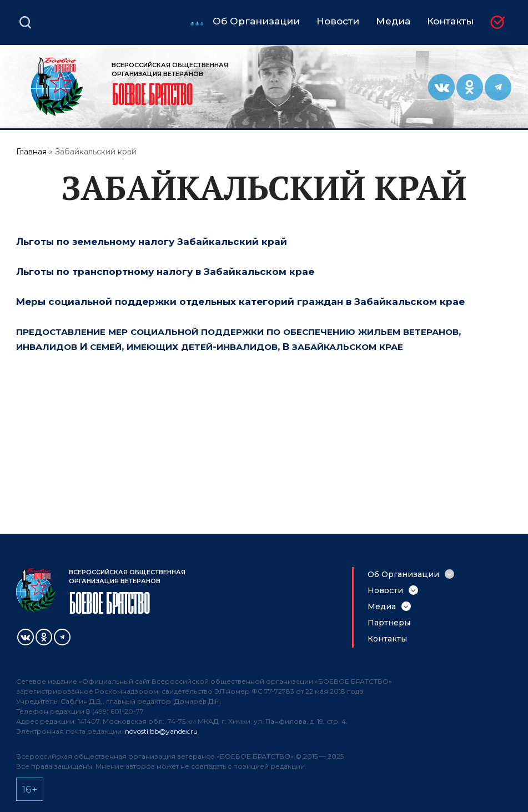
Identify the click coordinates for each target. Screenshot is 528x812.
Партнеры (389, 623)
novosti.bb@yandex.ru (161, 731)
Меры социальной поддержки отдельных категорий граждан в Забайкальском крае (240, 302)
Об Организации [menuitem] (256, 21)
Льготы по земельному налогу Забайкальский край (152, 242)
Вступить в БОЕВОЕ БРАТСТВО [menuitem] (501, 23)
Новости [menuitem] (338, 21)
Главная (31, 152)
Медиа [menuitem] (393, 21)
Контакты (387, 639)
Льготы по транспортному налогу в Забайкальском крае (165, 272)
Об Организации (403, 574)
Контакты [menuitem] (450, 21)
